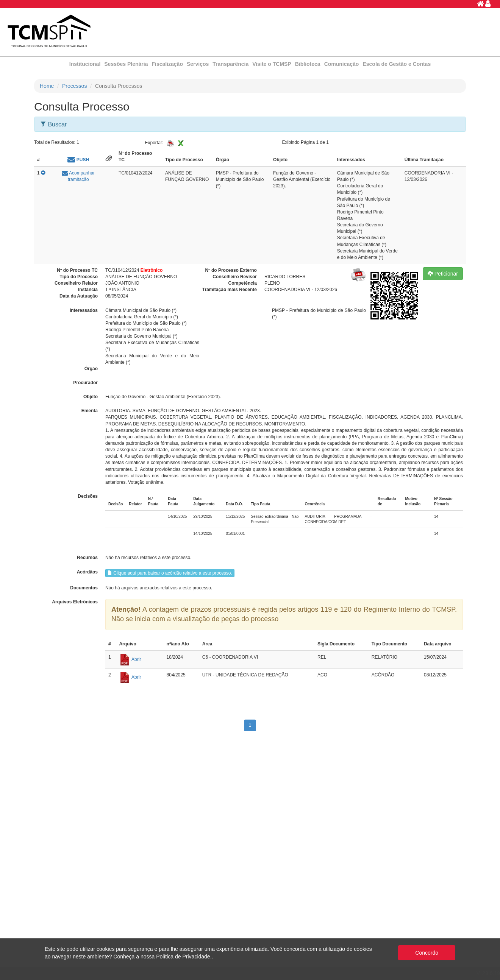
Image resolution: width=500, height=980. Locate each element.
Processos (74, 86)
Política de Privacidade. (184, 957)
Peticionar (443, 274)
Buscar (53, 124)
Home (47, 86)
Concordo (427, 953)
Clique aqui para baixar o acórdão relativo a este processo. (170, 573)
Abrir (130, 659)
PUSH (78, 160)
